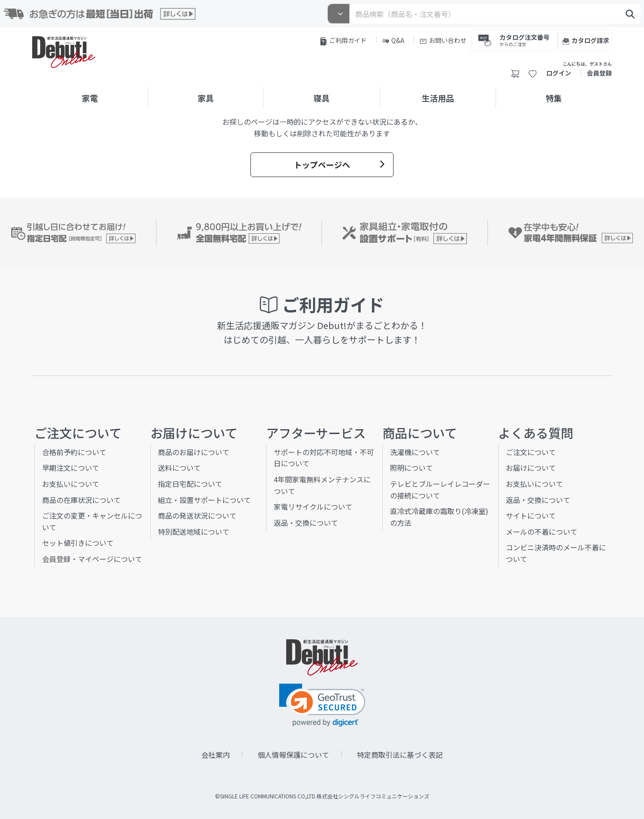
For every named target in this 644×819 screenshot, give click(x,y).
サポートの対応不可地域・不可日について (324, 458)
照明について (411, 468)
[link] (322, 705)
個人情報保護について (293, 755)
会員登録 (599, 73)
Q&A (393, 40)
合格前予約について (74, 452)
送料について (179, 468)
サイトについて (531, 515)
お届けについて (531, 468)
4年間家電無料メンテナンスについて (322, 485)
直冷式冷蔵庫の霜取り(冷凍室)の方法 (439, 517)
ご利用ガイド (343, 41)
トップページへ (339, 165)
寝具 (322, 98)
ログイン (559, 73)
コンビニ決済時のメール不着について (556, 553)
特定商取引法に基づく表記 (400, 755)
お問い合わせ (443, 40)
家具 (206, 98)
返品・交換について (306, 523)
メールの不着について (542, 532)
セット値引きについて (78, 543)
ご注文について (531, 452)
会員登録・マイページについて (92, 559)
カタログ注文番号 (525, 40)
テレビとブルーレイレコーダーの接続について (440, 490)
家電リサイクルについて (313, 507)
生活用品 (438, 98)
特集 (554, 98)
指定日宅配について (190, 484)
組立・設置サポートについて (204, 500)
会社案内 (216, 755)
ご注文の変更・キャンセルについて (92, 521)
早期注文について (71, 468)
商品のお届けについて (194, 452)
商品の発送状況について (197, 515)
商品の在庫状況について (81, 500)
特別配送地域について (194, 532)
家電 (90, 98)
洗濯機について (415, 452)
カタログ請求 (586, 40)
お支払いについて (71, 484)
